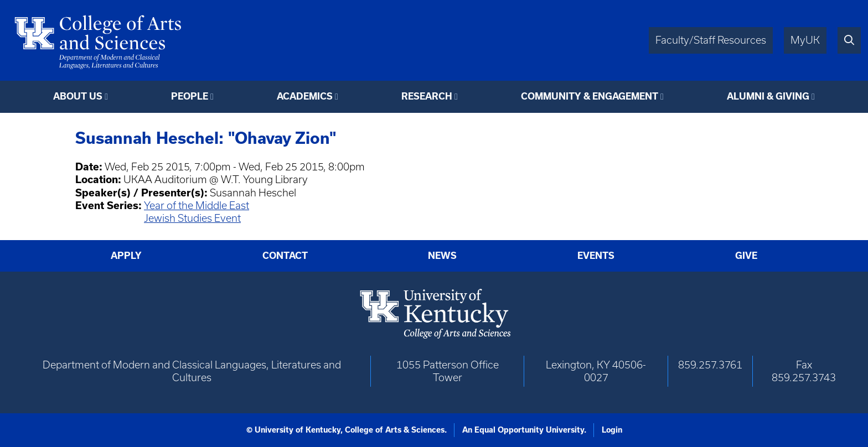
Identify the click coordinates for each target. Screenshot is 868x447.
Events (596, 255)
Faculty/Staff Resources (711, 40)
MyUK (805, 40)
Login (612, 430)
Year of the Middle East (197, 206)
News (442, 255)
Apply (126, 255)
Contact (285, 255)
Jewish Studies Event (192, 218)
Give (746, 255)
